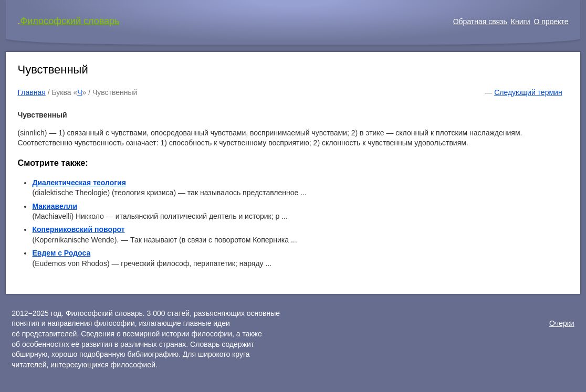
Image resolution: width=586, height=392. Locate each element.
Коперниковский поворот (78, 229)
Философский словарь (70, 21)
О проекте (551, 22)
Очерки (562, 323)
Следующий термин (528, 92)
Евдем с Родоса (61, 253)
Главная (31, 92)
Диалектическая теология (79, 183)
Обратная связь (480, 22)
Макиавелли (55, 206)
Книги (521, 22)
